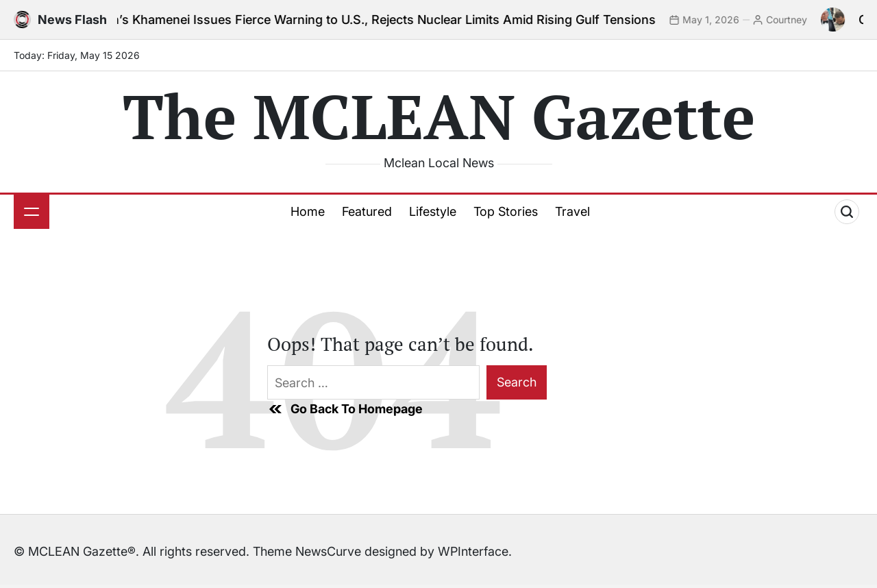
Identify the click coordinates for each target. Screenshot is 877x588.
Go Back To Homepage (345, 409)
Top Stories (506, 211)
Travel (572, 211)
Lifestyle (433, 211)
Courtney (796, 20)
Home (308, 211)
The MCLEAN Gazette (439, 116)
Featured (367, 211)
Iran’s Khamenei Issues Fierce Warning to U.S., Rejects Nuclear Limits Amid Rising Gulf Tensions (386, 20)
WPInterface (473, 551)
